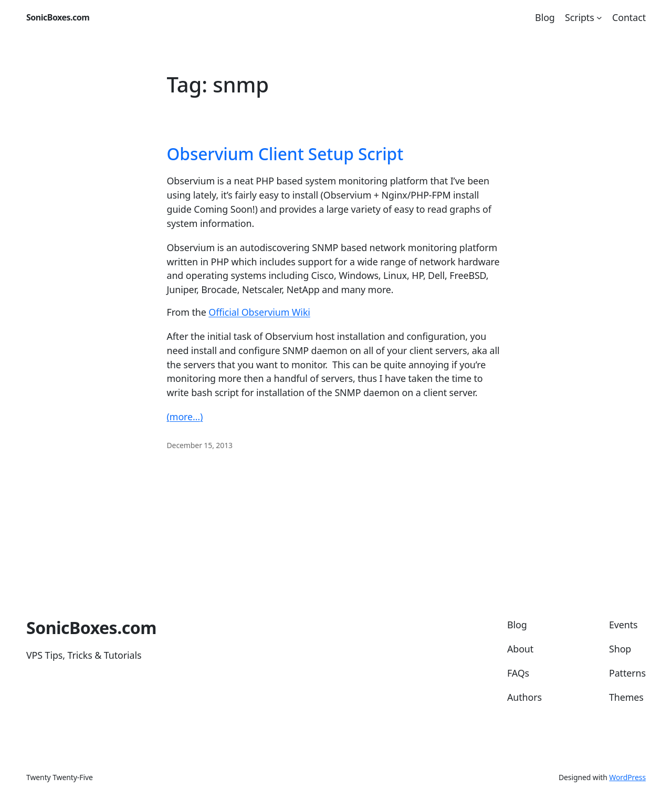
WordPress (627, 777)
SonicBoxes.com (58, 17)
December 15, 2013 (200, 445)
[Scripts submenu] (599, 18)
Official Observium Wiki (259, 312)
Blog (545, 17)
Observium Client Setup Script (285, 154)
